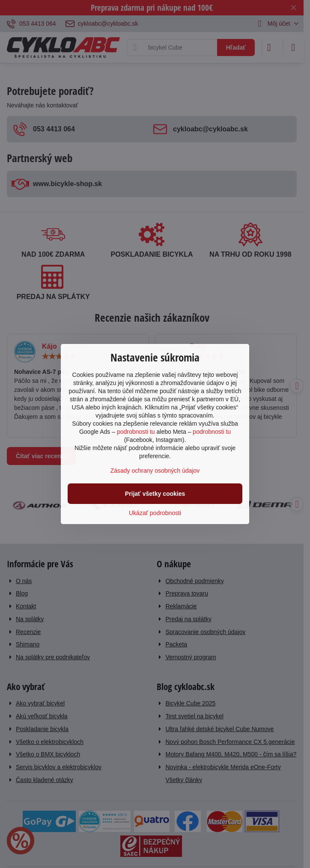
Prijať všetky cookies (155, 494)
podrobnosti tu (136, 432)
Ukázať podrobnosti (155, 513)
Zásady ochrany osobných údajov (155, 471)
